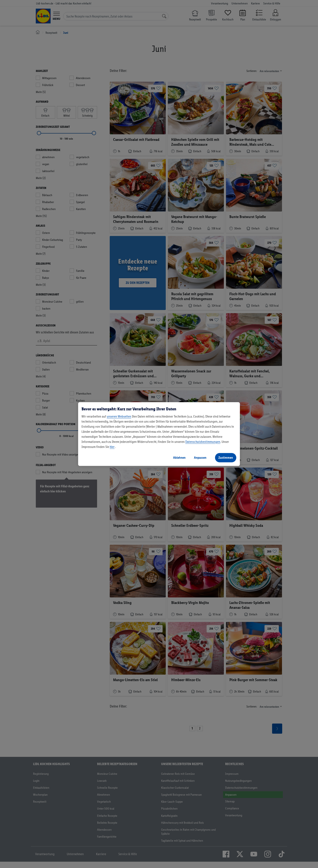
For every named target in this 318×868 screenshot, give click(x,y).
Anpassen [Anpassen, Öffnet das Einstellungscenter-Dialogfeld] (200, 458)
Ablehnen (179, 458)
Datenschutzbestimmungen (203, 442)
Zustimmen (226, 458)
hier (112, 447)
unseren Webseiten (119, 416)
